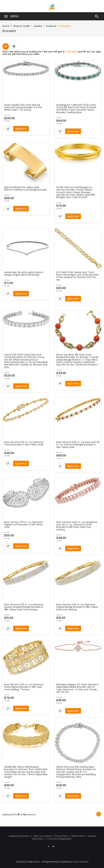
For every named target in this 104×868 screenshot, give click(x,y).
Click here (71, 52)
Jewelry (38, 26)
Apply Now (21, 129)
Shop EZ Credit (21, 26)
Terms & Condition (43, 836)
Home (6, 26)
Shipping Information (19, 836)
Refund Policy (79, 836)
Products (51, 26)
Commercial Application (59, 839)
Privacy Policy (62, 836)
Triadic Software (80, 862)
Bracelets (66, 26)
